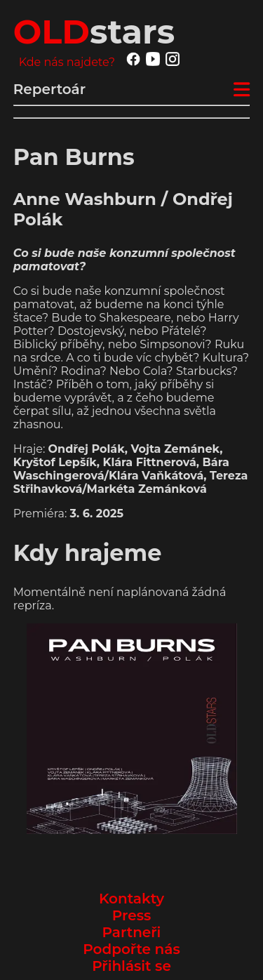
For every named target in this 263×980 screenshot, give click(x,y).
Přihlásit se (131, 966)
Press (131, 915)
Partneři (132, 932)
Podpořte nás (131, 949)
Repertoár (49, 89)
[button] (132, 729)
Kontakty (131, 899)
